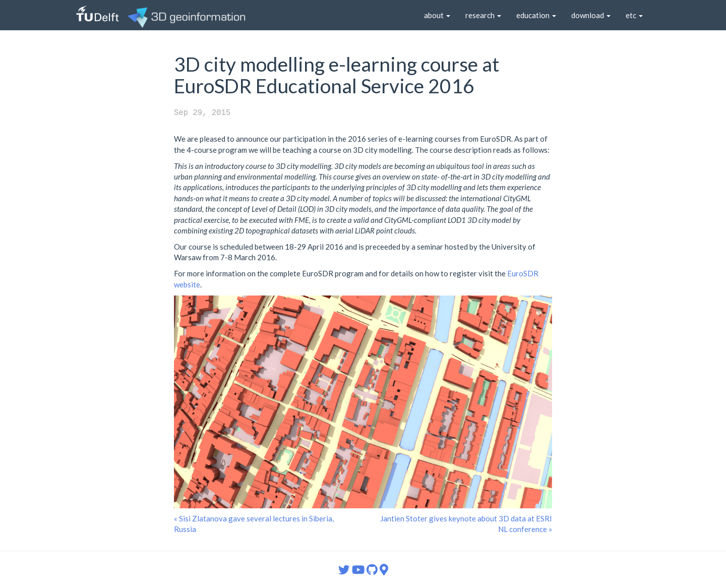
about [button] (437, 15)
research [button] (483, 15)
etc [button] (634, 15)
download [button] (591, 15)
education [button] (536, 15)
